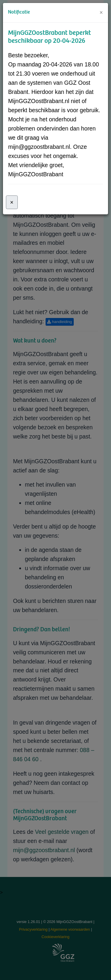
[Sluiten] (12, 202)
